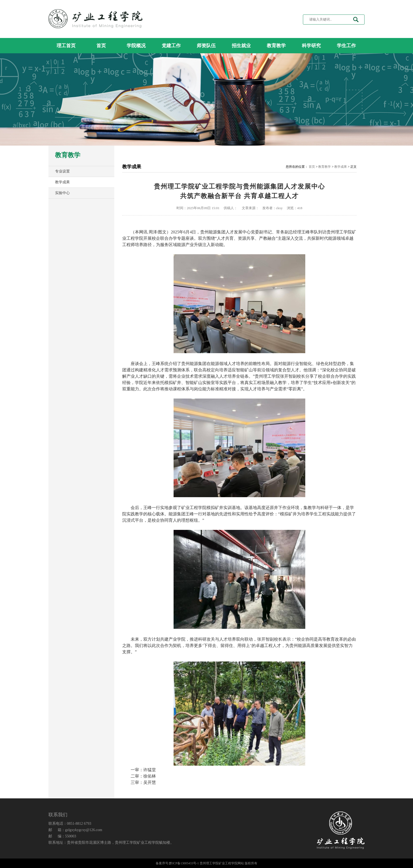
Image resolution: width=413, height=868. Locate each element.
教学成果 (62, 182)
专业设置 (62, 171)
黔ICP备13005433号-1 (184, 863)
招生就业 (241, 46)
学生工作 (346, 46)
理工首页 (66, 46)
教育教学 (276, 46)
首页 (101, 46)
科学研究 (311, 46)
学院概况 (136, 46)
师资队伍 (206, 46)
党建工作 (171, 46)
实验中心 (62, 193)
